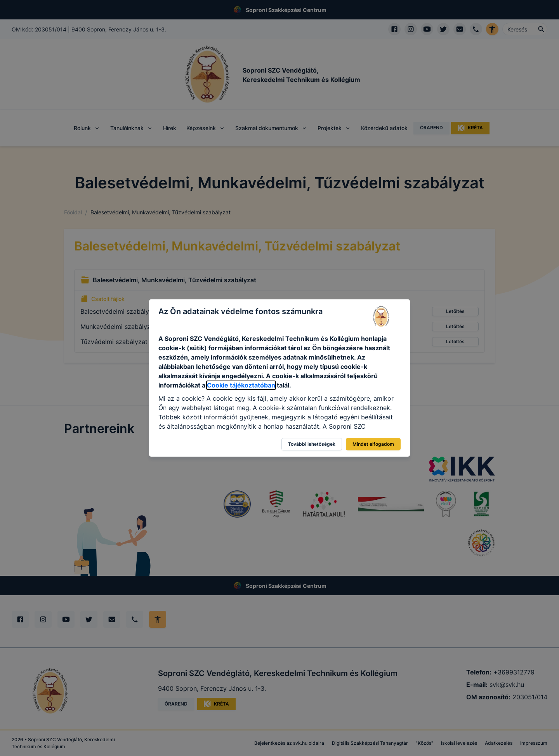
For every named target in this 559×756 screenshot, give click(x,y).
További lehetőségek (312, 444)
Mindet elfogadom (373, 444)
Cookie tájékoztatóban (241, 385)
